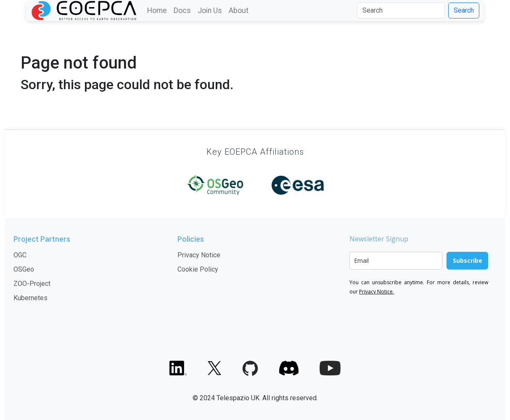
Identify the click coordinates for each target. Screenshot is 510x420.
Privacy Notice (199, 255)
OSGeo (24, 269)
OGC (20, 255)
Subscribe (468, 260)
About (239, 11)
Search (464, 10)
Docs (182, 11)
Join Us (210, 11)
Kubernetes (30, 298)
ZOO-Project (32, 284)
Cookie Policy (198, 269)
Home (157, 11)
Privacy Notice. (377, 292)
